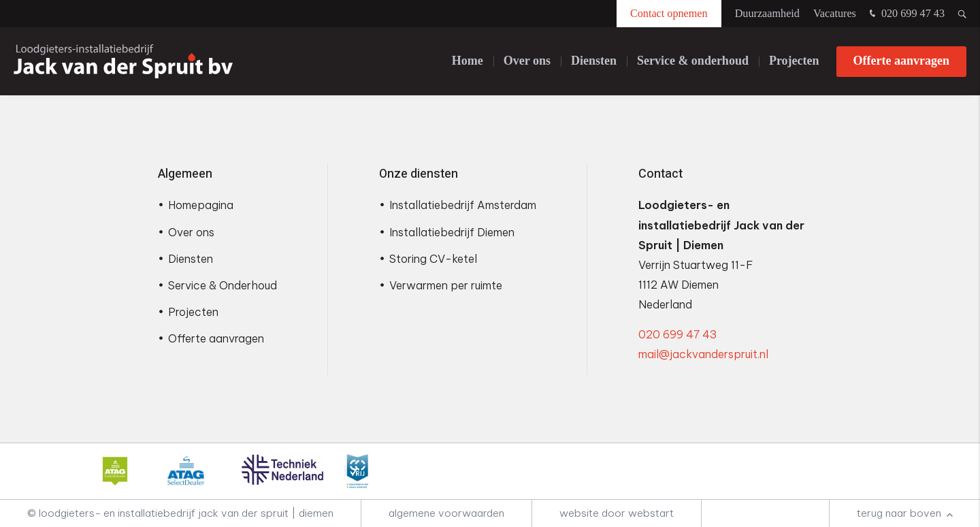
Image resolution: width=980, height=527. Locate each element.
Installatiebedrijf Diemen (452, 232)
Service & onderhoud (693, 61)
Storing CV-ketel (433, 259)
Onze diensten (419, 174)
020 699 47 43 (905, 14)
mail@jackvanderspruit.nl (703, 354)
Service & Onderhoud (223, 285)
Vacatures (835, 14)
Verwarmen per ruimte (446, 285)
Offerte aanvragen (901, 61)
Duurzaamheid (767, 14)
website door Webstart (617, 513)
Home (468, 61)
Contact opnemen (669, 14)
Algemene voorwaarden (446, 513)
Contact (660, 174)
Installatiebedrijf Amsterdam (463, 205)
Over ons (527, 61)
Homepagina (201, 205)
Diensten (594, 61)
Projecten (794, 61)
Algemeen (185, 174)
